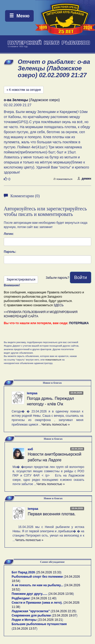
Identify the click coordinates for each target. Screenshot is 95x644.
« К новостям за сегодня (24, 90)
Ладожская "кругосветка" (31, 611)
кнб (30, 449)
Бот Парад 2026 (23, 572)
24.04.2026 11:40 (44, 598)
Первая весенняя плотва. (52, 514)
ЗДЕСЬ (59, 305)
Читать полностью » (56, 425)
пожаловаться (63, 179)
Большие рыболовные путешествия (39, 624)
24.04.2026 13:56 (61, 594)
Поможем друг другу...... (30, 594)
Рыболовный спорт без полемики (37, 577)
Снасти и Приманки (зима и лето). (37, 603)
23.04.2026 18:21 (50, 620)
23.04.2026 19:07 (64, 615)
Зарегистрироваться (21, 279)
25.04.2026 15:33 (49, 572)
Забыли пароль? (57, 278)
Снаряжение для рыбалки (31, 615)
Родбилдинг (21, 598)
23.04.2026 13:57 (24, 629)
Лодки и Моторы (24, 620)
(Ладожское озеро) (32, 100)
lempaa (32, 393)
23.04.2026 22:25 (63, 611)
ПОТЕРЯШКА (79, 323)
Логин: (9, 234)
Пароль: (10, 252)
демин (84, 179)
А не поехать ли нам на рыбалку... (37, 585)
